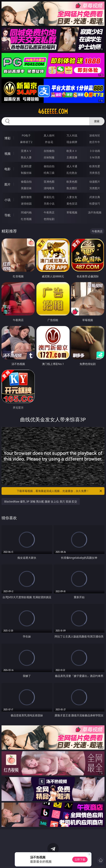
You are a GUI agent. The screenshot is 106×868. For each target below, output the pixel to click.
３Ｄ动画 (95, 151)
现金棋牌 (72, 142)
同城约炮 (26, 212)
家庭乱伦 (49, 197)
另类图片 (95, 188)
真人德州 (49, 135)
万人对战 (72, 135)
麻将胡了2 (26, 142)
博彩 (7, 138)
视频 (7, 154)
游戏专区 (95, 135)
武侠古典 (95, 197)
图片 (7, 184)
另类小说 (49, 204)
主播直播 (72, 157)
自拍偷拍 (49, 151)
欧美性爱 (95, 166)
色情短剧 (49, 219)
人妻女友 (72, 197)
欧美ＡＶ (72, 151)
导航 (7, 215)
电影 (7, 169)
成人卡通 (72, 166)
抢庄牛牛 (95, 142)
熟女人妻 (26, 157)
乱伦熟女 (72, 173)
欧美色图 (72, 182)
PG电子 (26, 135)
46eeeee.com (53, 111)
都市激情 (26, 197)
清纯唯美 (49, 188)
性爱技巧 (95, 204)
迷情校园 (26, 204)
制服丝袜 (26, 173)
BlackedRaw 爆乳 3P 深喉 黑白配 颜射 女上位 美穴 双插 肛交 (41, 501)
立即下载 (80, 859)
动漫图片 (95, 182)
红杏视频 (26, 219)
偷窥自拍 (26, 182)
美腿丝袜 (26, 188)
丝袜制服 (49, 157)
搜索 (97, 121)
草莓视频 (72, 212)
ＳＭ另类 (95, 157)
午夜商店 (49, 212)
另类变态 (95, 173)
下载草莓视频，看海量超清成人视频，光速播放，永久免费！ (60, 491)
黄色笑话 (72, 204)
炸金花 (49, 142)
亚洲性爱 (26, 166)
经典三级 (49, 173)
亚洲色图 (49, 182)
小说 (7, 200)
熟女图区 (72, 188)
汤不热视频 (95, 212)
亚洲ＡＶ (26, 151)
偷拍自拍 (49, 166)
